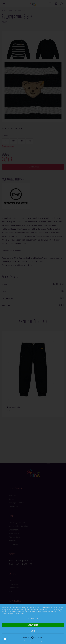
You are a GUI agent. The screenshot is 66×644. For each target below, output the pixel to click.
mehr (33, 631)
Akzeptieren (33, 625)
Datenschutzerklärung (36, 641)
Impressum (27, 641)
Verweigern (33, 619)
